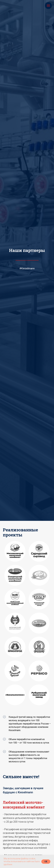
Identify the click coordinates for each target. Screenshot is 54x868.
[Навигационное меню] (48, 6)
